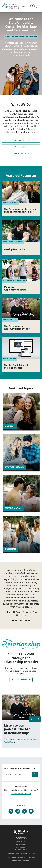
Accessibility (26, 861)
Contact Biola (10, 854)
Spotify (31, 739)
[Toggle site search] (32, 6)
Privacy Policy (16, 861)
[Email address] (18, 774)
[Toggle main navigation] (38, 6)
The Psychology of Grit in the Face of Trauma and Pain (20, 210)
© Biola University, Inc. (21, 848)
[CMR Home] (14, 6)
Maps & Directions (21, 845)
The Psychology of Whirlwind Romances (16, 327)
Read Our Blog (21, 147)
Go (35, 774)
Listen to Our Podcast (21, 153)
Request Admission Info (23, 854)
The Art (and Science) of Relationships (16, 366)
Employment (22, 857)
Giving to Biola (12, 857)
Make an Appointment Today (15, 288)
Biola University (21, 832)
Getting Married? (14, 249)
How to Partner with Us (21, 680)
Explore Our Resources (21, 140)
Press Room (31, 857)
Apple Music (9, 742)
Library (34, 854)
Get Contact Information (21, 794)
